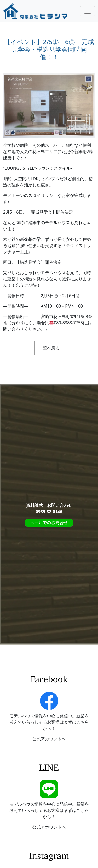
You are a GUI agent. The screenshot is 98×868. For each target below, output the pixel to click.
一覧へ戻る (49, 348)
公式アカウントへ (49, 739)
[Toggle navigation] (88, 11)
